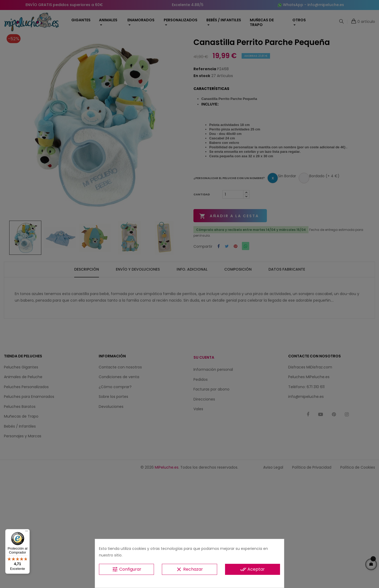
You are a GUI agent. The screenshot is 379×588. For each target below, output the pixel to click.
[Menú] (27, 532)
